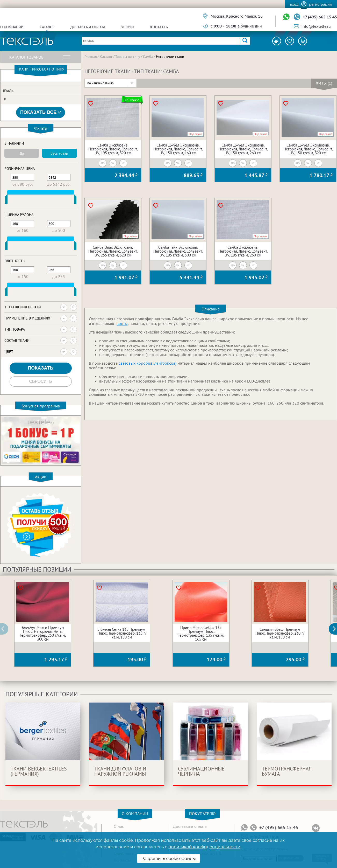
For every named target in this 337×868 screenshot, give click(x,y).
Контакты (159, 27)
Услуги (128, 27)
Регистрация (320, 4)
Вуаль (8, 91)
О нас (119, 826)
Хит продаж (132, 100)
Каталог (47, 27)
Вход (294, 4)
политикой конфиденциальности (204, 847)
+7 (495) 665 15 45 (320, 17)
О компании (12, 27)
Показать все (41, 112)
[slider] (6, 200)
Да (22, 153)
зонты (122, 323)
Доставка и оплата (88, 27)
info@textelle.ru (316, 26)
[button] (336, 629)
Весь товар (59, 153)
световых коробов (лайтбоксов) (148, 363)
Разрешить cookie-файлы (168, 859)
